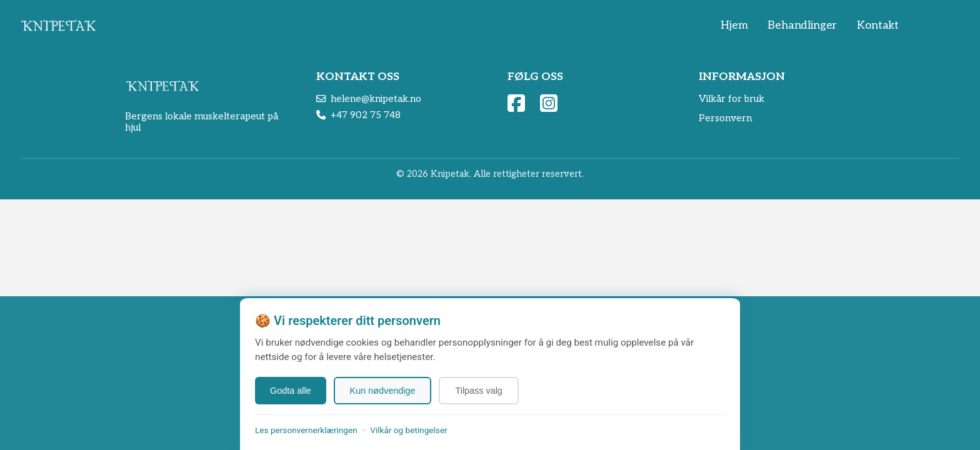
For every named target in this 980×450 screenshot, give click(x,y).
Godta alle (291, 391)
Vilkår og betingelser (408, 430)
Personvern (725, 118)
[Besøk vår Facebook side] (516, 103)
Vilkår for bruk (732, 99)
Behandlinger (802, 25)
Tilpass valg (478, 391)
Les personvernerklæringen (306, 430)
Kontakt (878, 25)
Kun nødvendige (383, 391)
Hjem (734, 25)
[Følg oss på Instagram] (549, 103)
